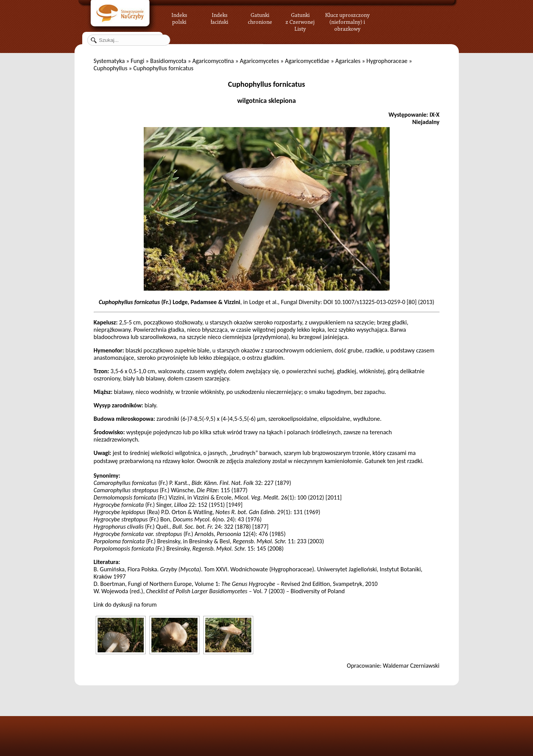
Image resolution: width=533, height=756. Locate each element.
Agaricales (348, 61)
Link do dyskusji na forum (125, 605)
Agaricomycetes (259, 61)
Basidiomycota (168, 61)
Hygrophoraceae (387, 61)
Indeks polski (179, 17)
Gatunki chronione (260, 17)
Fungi (137, 61)
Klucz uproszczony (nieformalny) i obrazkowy (347, 21)
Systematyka (109, 61)
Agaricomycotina (213, 61)
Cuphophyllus (111, 68)
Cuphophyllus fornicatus (266, 84)
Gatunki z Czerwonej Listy (300, 17)
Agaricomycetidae (307, 61)
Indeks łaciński (219, 17)
